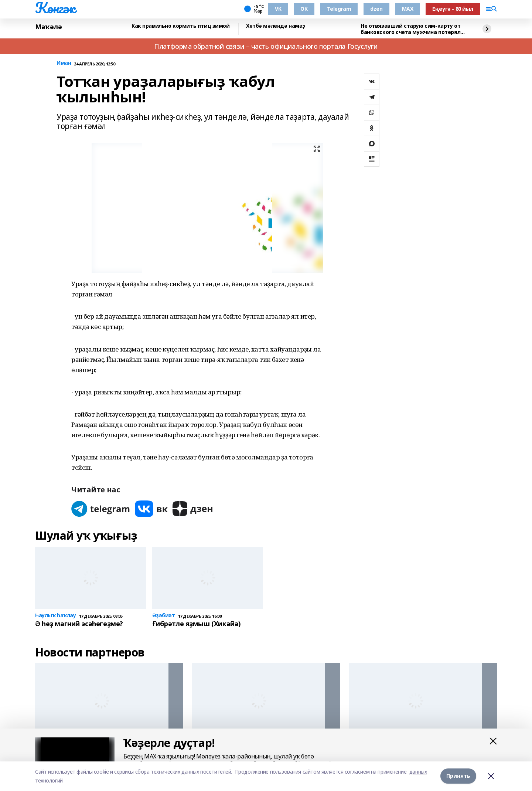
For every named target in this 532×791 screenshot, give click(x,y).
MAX (408, 9)
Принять (458, 776)
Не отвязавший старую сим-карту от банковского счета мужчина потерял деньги (410, 29)
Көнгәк (55, 8)
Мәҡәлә (48, 27)
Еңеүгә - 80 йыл (453, 9)
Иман (64, 63)
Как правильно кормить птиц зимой (181, 26)
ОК (304, 9)
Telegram (339, 9)
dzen (376, 9)
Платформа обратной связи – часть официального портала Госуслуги (266, 46)
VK (278, 9)
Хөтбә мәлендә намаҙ (276, 26)
